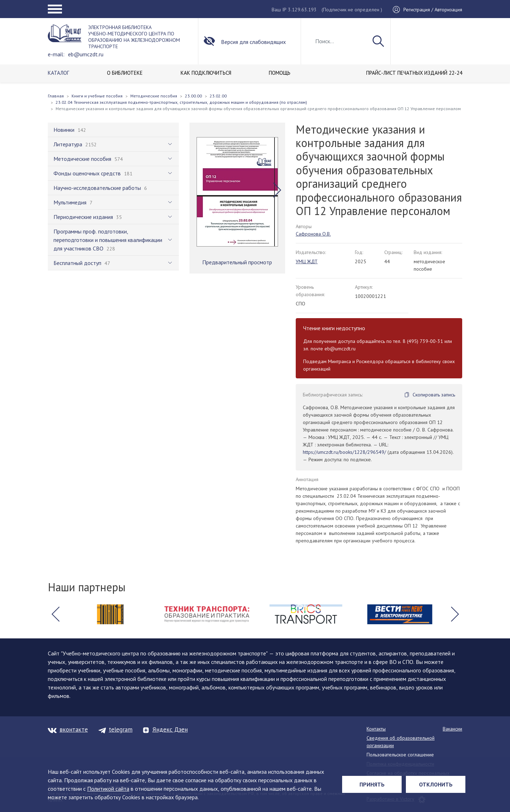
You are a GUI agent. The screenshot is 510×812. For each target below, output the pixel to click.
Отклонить (436, 784)
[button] (277, 190)
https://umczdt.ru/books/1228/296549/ (344, 452)
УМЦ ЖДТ (307, 261)
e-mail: (56, 54)
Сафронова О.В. (313, 234)
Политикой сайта (108, 789)
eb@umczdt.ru (86, 54)
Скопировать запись (434, 395)
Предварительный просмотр (237, 262)
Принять (372, 784)
